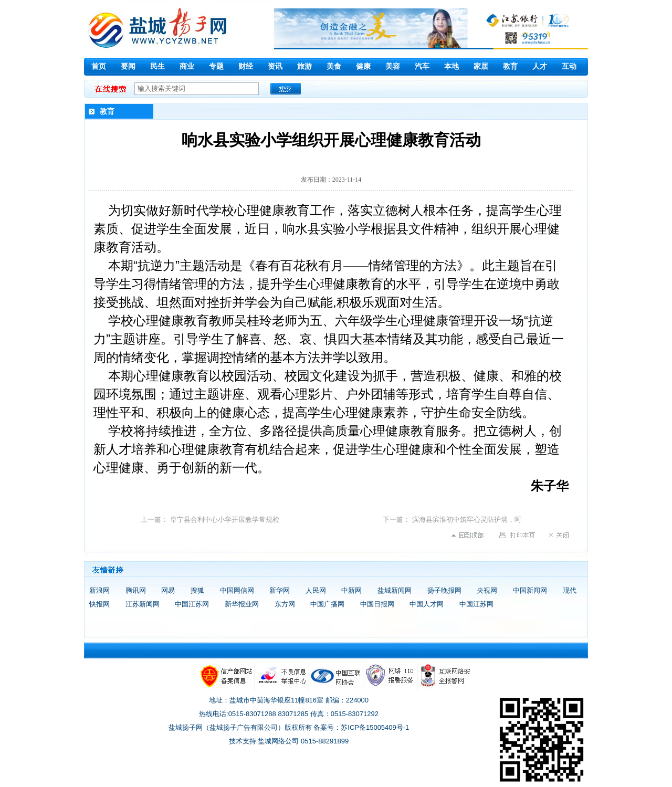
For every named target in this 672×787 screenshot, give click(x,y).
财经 (246, 66)
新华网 (280, 590)
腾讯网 (136, 590)
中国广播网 (327, 604)
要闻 (128, 66)
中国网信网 (237, 590)
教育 (510, 66)
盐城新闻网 (395, 590)
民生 (157, 66)
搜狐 (197, 590)
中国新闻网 (530, 590)
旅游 (304, 66)
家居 (481, 66)
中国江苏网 (192, 604)
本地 (451, 66)
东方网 (285, 604)
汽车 (422, 66)
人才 (540, 66)
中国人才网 (427, 604)
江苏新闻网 (143, 604)
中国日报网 (377, 604)
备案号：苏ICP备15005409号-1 (361, 727)
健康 (363, 66)
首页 (99, 66)
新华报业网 (242, 604)
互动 (569, 66)
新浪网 (99, 590)
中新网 (351, 590)
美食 (334, 66)
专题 (216, 66)
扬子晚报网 (444, 590)
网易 (168, 590)
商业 (187, 66)
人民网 (316, 590)
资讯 (275, 66)
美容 (393, 66)
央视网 (487, 590)
